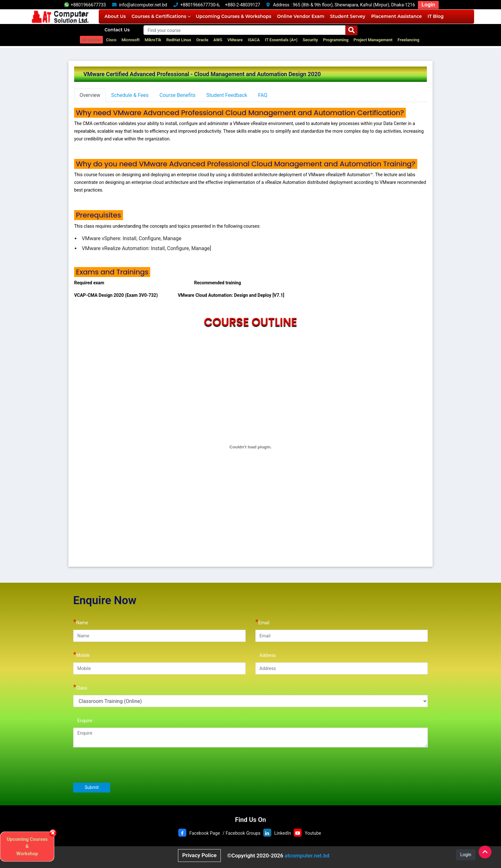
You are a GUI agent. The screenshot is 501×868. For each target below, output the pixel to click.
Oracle (202, 40)
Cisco (111, 40)
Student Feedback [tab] (227, 95)
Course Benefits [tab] (177, 95)
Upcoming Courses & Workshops (234, 16)
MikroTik (153, 40)
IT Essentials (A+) (281, 40)
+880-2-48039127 (243, 5)
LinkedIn (283, 833)
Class (80, 687)
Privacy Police (199, 855)
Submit (92, 787)
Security (310, 40)
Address (266, 655)
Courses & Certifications (161, 16)
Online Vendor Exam (301, 16)
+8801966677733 (85, 5)
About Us (115, 16)
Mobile (81, 655)
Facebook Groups (243, 833)
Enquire (83, 720)
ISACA (254, 40)
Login (428, 4)
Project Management (373, 40)
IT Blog (435, 16)
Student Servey (348, 16)
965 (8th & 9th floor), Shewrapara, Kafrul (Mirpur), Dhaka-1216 (354, 5)
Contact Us (117, 30)
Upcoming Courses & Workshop (27, 846)
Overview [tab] (90, 95)
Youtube (313, 833)
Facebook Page (204, 833)
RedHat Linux (179, 40)
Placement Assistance (396, 16)
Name (81, 622)
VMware (235, 40)
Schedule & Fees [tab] (130, 95)
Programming (336, 40)
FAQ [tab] (263, 95)
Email (262, 622)
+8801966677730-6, (200, 5)
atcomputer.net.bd (307, 856)
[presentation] (122, 765)
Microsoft (130, 40)
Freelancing (408, 40)
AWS (218, 40)
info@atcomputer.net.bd (143, 5)
